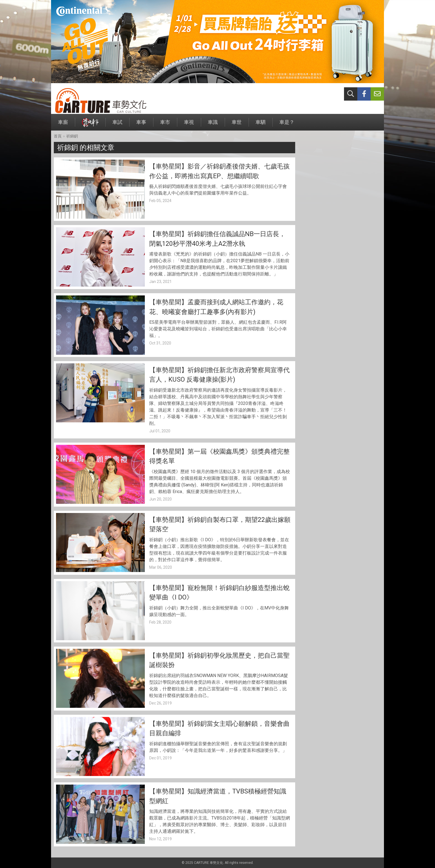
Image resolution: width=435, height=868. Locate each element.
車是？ (287, 125)
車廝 (63, 125)
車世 (237, 125)
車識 (213, 125)
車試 (117, 125)
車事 (141, 125)
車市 (165, 125)
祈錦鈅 (72, 136)
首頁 (58, 136)
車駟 (261, 125)
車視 (189, 125)
